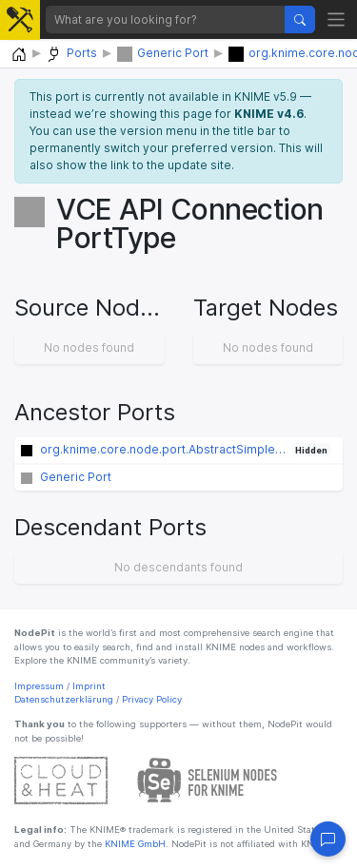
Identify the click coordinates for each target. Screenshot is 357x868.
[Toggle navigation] (337, 19)
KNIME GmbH (134, 844)
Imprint (89, 686)
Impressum (39, 686)
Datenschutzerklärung (64, 699)
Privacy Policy (152, 699)
